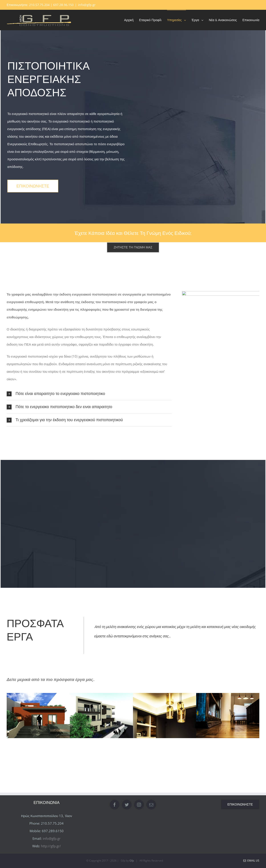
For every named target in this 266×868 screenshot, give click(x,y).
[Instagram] (139, 805)
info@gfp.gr (87, 5)
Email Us (251, 861)
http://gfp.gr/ (51, 846)
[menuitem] (132, 20)
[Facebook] (115, 805)
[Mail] (151, 805)
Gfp (132, 861)
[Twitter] (127, 805)
